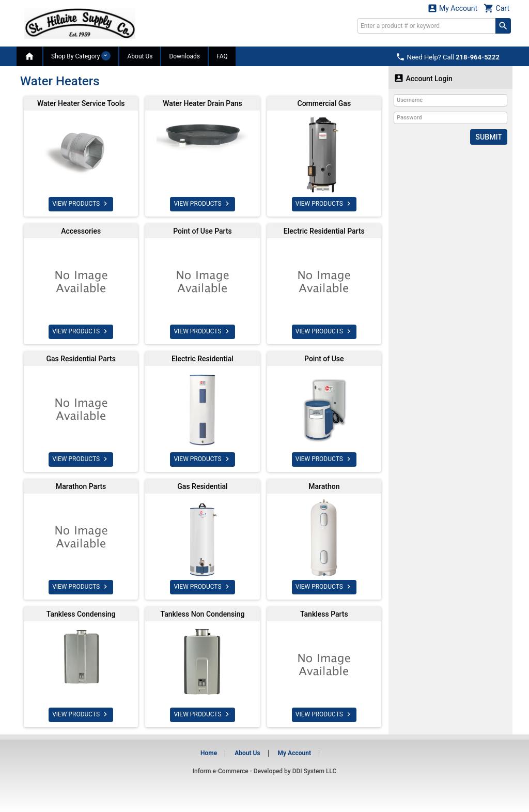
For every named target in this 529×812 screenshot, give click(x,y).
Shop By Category (81, 56)
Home (209, 753)
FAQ (222, 56)
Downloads (184, 56)
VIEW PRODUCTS (81, 204)
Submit (489, 137)
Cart (496, 8)
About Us (140, 56)
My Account (453, 8)
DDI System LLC (315, 771)
